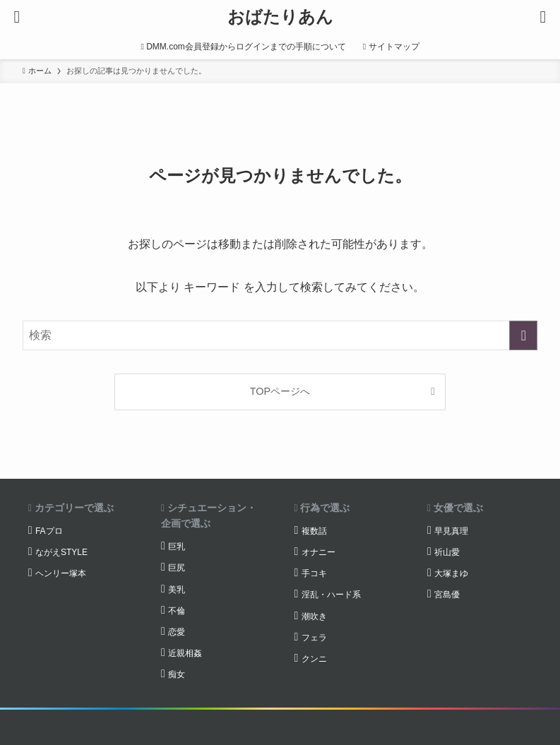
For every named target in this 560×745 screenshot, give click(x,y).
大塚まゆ (451, 573)
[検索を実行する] (523, 335)
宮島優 (447, 595)
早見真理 (451, 531)
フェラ (314, 638)
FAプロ (49, 531)
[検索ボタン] (543, 17)
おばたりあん (280, 17)
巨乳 (177, 547)
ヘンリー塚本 (61, 573)
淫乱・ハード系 (331, 595)
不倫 (177, 611)
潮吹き (314, 616)
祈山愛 (447, 552)
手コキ (314, 573)
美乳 (177, 590)
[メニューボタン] (17, 17)
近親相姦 (185, 653)
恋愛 (177, 632)
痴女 (177, 674)
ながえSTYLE (61, 552)
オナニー (318, 552)
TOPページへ (280, 391)
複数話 (314, 531)
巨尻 (177, 568)
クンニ (314, 659)
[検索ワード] (280, 335)
